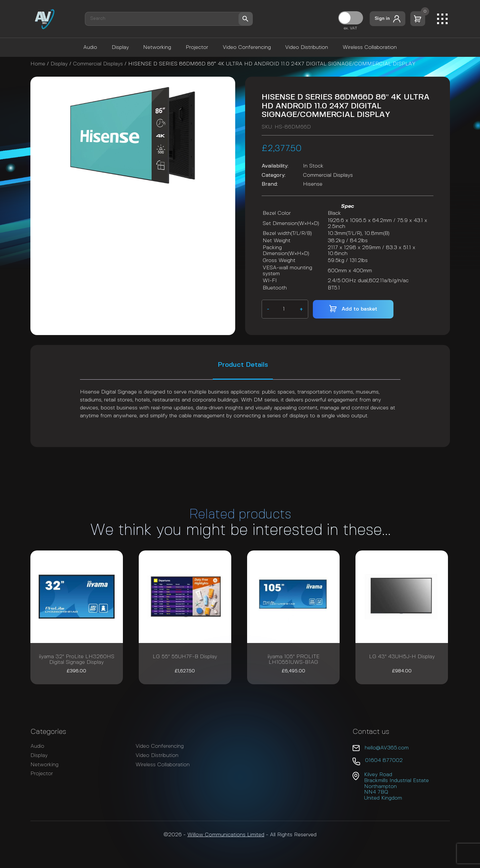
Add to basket (359, 309)
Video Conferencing (247, 47)
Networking (157, 47)
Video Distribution (307, 47)
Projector (197, 47)
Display (120, 47)
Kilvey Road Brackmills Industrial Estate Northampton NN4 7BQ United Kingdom (396, 786)
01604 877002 (384, 760)
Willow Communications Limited (226, 835)
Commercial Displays (98, 64)
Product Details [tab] (243, 365)
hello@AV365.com (387, 748)
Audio (90, 47)
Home (38, 64)
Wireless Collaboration (370, 47)
